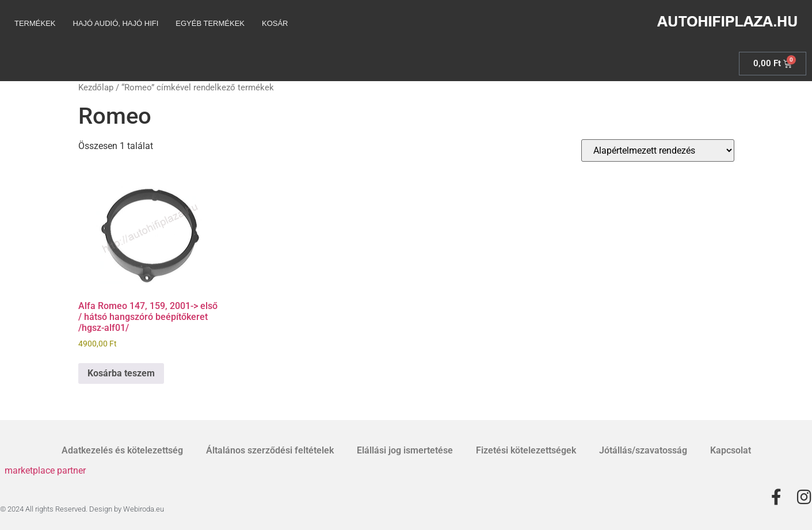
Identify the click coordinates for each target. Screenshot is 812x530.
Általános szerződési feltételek (270, 450)
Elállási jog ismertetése (405, 450)
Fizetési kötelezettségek (526, 450)
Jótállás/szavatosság (643, 450)
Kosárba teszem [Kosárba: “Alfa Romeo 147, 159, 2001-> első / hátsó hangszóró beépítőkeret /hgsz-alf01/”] (121, 373)
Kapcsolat (731, 450)
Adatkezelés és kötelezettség (122, 450)
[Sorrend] (658, 150)
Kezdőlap (96, 87)
